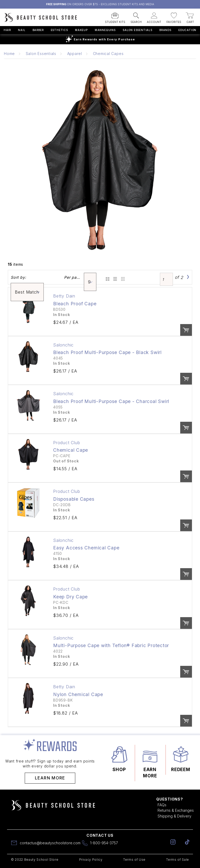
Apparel (75, 54)
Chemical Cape (71, 450)
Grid (107, 277)
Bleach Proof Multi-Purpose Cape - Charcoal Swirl (111, 401)
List (114, 277)
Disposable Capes (74, 499)
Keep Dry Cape (70, 597)
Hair (7, 30)
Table (122, 277)
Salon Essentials (137, 30)
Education (187, 30)
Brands (165, 30)
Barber (38, 30)
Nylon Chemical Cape (78, 694)
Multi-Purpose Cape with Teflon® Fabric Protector (111, 645)
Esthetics (59, 30)
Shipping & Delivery (174, 816)
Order (186, 330)
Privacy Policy (91, 860)
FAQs (162, 805)
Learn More (50, 778)
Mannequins (105, 30)
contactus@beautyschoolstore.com (50, 843)
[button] (115, 16)
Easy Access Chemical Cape (86, 548)
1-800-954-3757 (104, 843)
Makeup (81, 30)
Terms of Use (134, 860)
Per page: (73, 277)
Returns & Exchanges (176, 810)
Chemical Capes (108, 54)
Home (9, 54)
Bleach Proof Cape (75, 304)
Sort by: (18, 277)
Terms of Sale (178, 860)
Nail (22, 30)
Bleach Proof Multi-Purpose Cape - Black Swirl (107, 352)
